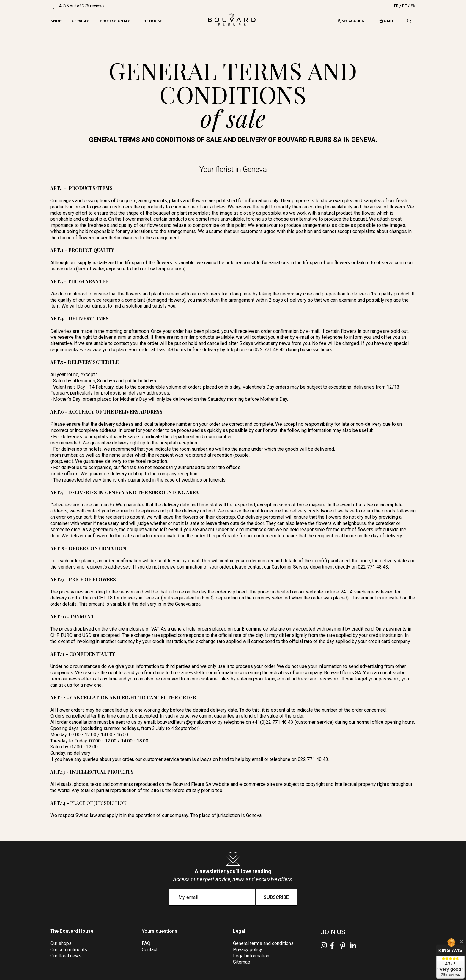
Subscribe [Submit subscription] (276, 897)
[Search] (410, 21)
